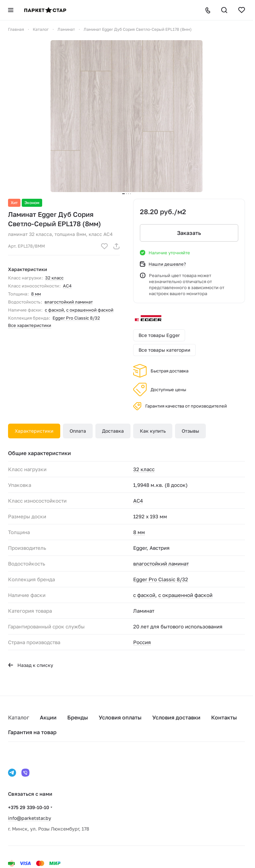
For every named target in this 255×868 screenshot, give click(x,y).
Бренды (78, 717)
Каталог (19, 717)
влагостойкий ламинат (69, 302)
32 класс (54, 278)
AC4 (67, 286)
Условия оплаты (120, 717)
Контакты (224, 717)
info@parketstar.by (30, 818)
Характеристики (34, 431)
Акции (48, 717)
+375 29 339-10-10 (29, 807)
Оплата (78, 431)
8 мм (36, 294)
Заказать (189, 233)
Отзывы (190, 431)
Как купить (153, 431)
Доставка (113, 431)
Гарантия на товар (32, 732)
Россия (142, 642)
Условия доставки (176, 717)
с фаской (54, 310)
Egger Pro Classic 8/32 (76, 318)
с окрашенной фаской (90, 310)
